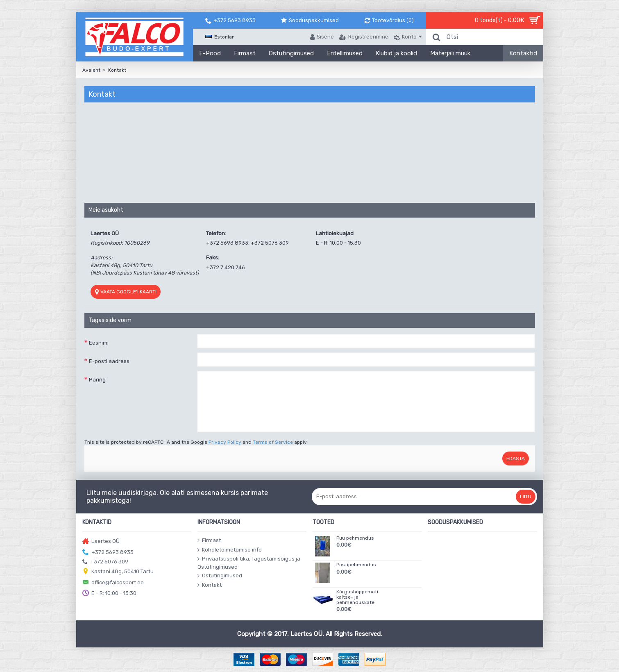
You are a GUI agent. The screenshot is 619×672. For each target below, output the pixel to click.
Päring (97, 380)
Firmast (209, 541)
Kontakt (117, 70)
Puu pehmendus (355, 538)
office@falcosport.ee (113, 583)
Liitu (526, 497)
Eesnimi (99, 343)
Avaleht (91, 70)
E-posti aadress (109, 361)
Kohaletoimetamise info (230, 550)
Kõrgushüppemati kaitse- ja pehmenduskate (357, 597)
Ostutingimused (220, 576)
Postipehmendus (356, 565)
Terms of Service (273, 442)
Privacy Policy (225, 442)
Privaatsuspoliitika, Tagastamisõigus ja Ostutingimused (249, 563)
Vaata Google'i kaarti (126, 292)
